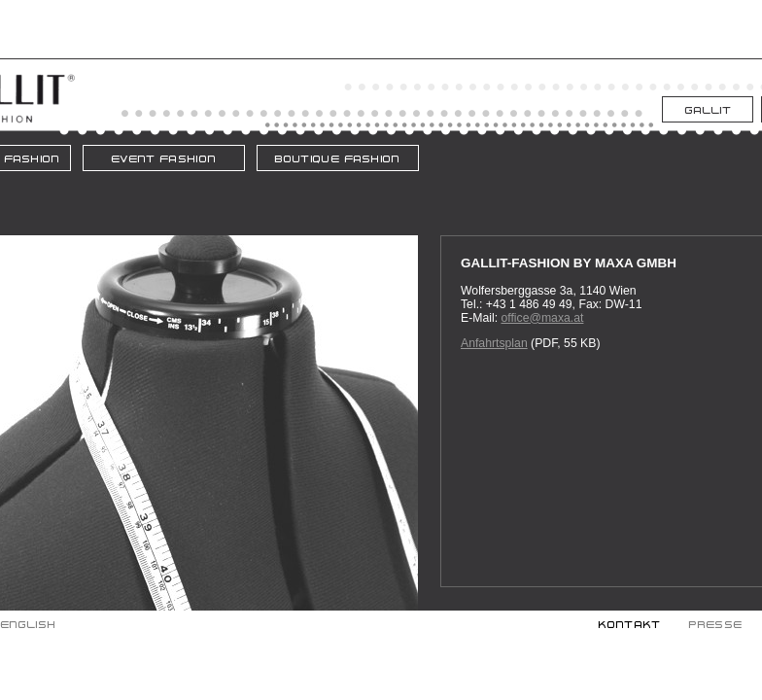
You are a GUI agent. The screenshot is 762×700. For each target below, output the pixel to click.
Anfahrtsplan (494, 343)
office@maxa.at (542, 318)
